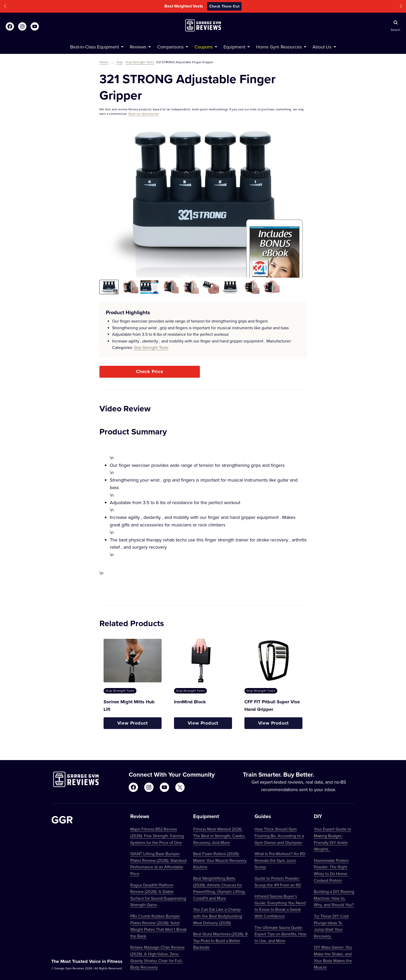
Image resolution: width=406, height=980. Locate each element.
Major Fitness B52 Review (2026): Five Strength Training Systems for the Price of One (157, 836)
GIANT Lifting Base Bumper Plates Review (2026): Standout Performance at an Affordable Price (158, 864)
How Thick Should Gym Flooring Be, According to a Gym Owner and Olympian (279, 836)
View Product (133, 723)
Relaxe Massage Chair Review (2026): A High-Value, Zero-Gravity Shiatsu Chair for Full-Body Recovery (157, 957)
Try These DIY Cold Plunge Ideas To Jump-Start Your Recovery (331, 926)
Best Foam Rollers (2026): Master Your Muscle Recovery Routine (220, 860)
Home (104, 62)
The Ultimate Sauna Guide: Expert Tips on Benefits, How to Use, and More (281, 934)
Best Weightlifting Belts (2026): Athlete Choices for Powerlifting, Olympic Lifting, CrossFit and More (219, 888)
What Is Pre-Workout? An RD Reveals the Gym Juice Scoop (280, 860)
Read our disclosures (144, 114)
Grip (120, 62)
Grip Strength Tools (140, 62)
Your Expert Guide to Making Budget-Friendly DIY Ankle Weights (332, 839)
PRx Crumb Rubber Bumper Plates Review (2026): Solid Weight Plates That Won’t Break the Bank (158, 926)
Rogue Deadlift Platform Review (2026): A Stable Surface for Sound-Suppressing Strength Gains (158, 895)
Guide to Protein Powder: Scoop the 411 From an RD (278, 882)
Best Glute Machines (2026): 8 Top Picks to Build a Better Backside (220, 940)
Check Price (150, 371)
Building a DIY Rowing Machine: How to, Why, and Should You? (334, 898)
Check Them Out (224, 6)
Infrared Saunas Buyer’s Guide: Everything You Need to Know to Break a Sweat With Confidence (280, 906)
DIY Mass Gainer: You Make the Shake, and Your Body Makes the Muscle (333, 957)
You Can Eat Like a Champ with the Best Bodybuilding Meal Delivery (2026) (218, 916)
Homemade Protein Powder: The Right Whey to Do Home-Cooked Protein (331, 870)
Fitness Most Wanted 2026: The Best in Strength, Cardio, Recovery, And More (219, 836)
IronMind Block (190, 702)
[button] (5, 6)
